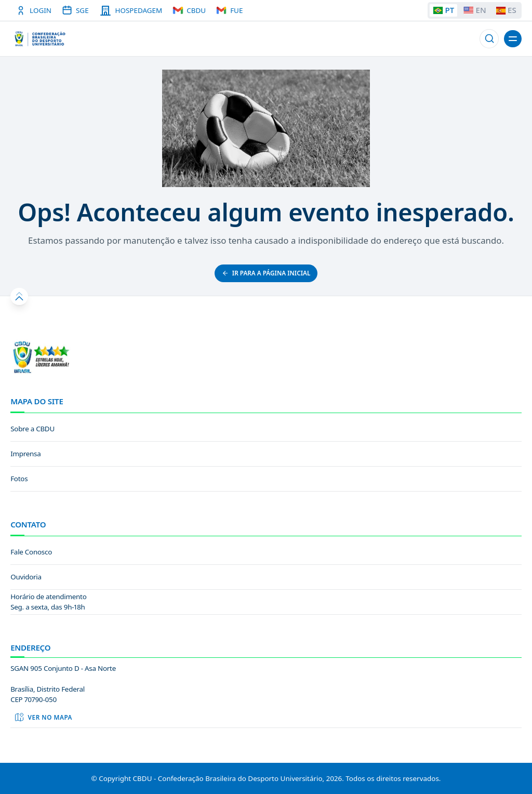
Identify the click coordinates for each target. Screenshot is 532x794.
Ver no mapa (43, 717)
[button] (489, 39)
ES (506, 10)
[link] (266, 429)
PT (443, 10)
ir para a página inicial (266, 273)
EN (475, 10)
